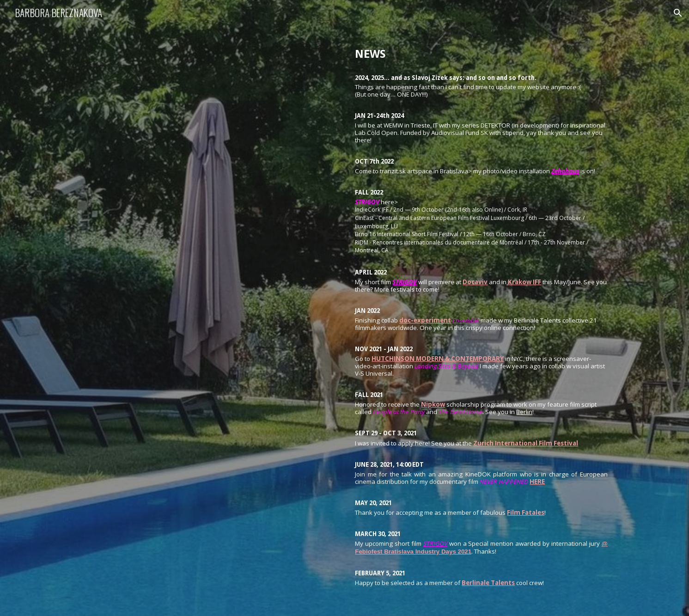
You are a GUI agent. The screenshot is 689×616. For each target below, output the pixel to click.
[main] (481, 308)
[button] (678, 13)
